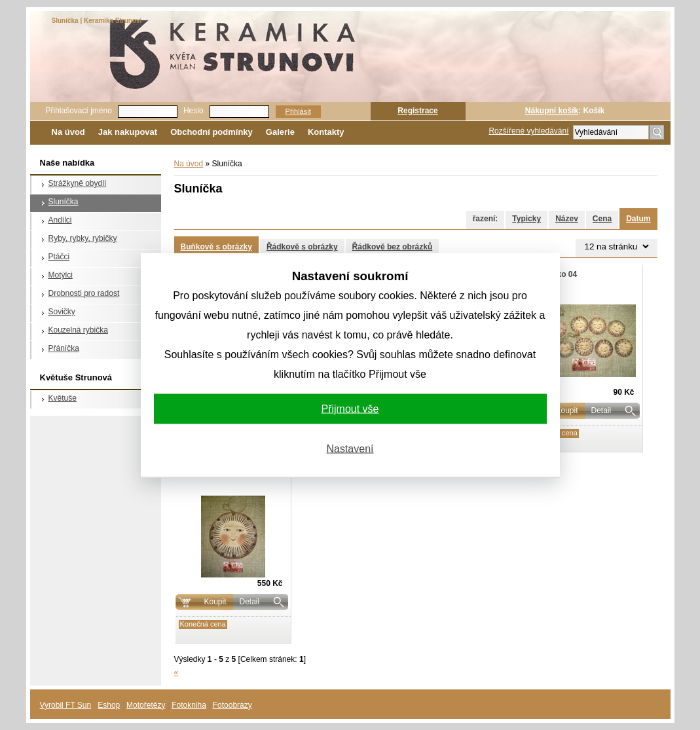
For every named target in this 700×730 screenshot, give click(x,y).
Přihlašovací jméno (79, 111)
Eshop (109, 705)
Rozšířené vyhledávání (528, 131)
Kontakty (326, 132)
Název (567, 219)
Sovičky (62, 312)
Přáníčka (64, 348)
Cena (602, 219)
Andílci (60, 220)
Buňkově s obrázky (216, 247)
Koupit (215, 602)
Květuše (63, 398)
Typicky (526, 219)
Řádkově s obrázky (302, 247)
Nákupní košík (552, 111)
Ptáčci (59, 257)
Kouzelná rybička (78, 330)
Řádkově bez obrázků (393, 247)
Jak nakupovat (128, 132)
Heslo (193, 111)
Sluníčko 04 (556, 274)
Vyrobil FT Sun (66, 705)
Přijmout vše (350, 408)
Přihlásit (298, 111)
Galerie (280, 132)
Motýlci (61, 275)
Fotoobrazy (232, 705)
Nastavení (350, 448)
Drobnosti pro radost (84, 293)
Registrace (417, 111)
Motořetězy (146, 705)
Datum (638, 219)
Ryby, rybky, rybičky (83, 238)
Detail (601, 411)
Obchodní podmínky (212, 132)
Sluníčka (64, 202)
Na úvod (68, 132)
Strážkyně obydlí (78, 183)
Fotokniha (189, 705)
